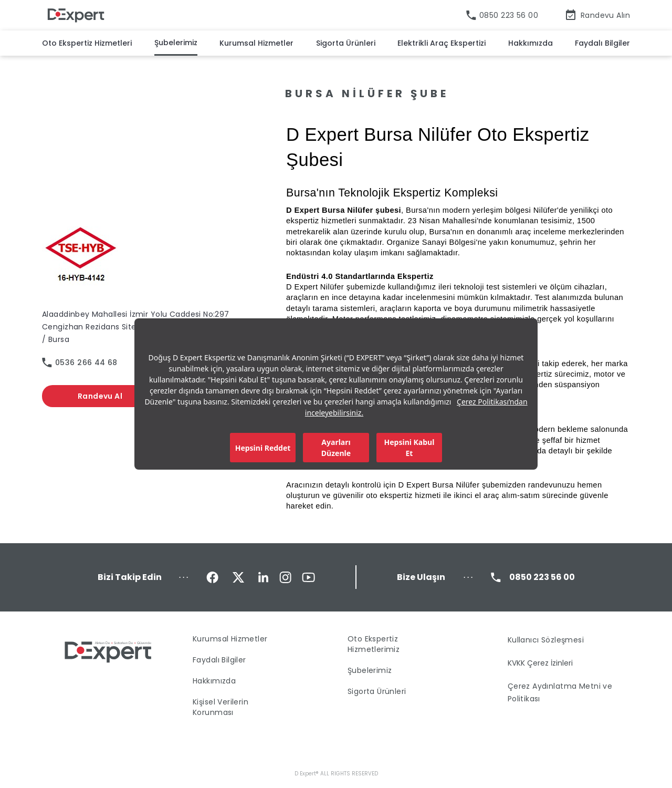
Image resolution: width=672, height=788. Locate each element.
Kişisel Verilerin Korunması (220, 707)
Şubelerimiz (176, 43)
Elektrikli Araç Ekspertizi (442, 43)
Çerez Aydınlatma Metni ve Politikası (560, 692)
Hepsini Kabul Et (409, 448)
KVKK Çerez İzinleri (540, 663)
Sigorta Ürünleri (346, 43)
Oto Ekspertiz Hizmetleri (87, 43)
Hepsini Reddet (263, 448)
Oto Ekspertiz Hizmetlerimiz (374, 644)
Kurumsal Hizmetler (256, 43)
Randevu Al (100, 396)
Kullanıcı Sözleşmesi (546, 640)
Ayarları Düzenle (336, 448)
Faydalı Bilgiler (602, 43)
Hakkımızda (531, 43)
